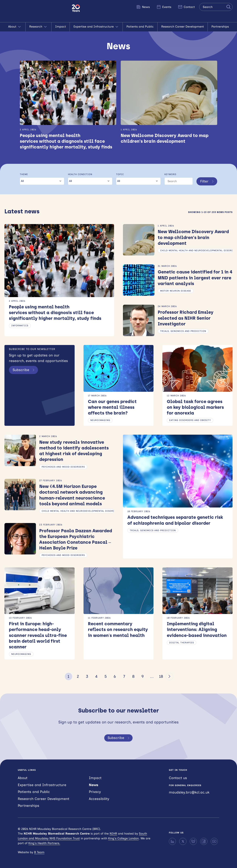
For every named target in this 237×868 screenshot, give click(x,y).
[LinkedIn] (172, 841)
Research (38, 27)
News (143, 7)
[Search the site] (216, 7)
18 (161, 676)
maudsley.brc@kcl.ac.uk (189, 792)
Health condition (80, 174)
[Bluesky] (193, 841)
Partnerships (220, 27)
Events (164, 7)
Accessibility (99, 799)
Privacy (95, 792)
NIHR (113, 834)
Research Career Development (183, 27)
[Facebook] (204, 841)
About (15, 27)
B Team (39, 852)
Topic (120, 174)
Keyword (170, 174)
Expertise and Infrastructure (96, 27)
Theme (24, 174)
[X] (183, 841)
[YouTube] (214, 841)
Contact (186, 7)
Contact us (178, 778)
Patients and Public (140, 27)
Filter (208, 181)
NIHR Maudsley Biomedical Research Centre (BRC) (36, 11)
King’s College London (123, 838)
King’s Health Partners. (44, 843)
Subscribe (24, 370)
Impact (61, 27)
